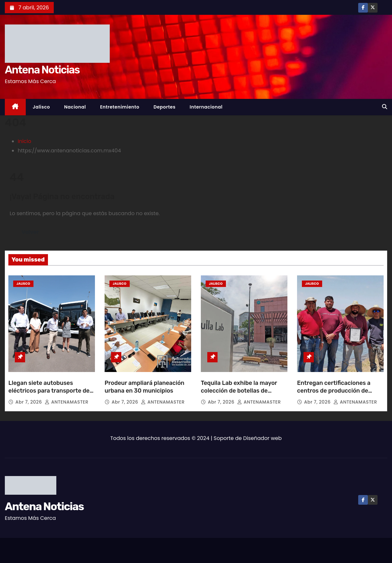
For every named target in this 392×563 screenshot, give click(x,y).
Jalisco (42, 107)
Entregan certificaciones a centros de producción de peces (334, 391)
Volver (30, 232)
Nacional (75, 107)
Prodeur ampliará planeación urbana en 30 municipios (145, 387)
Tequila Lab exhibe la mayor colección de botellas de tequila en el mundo (239, 391)
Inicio (24, 141)
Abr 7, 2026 (29, 402)
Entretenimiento (120, 107)
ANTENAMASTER (66, 402)
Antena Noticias (42, 70)
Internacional (206, 107)
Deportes (164, 107)
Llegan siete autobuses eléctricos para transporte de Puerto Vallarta (49, 391)
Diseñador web (263, 438)
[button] (385, 107)
